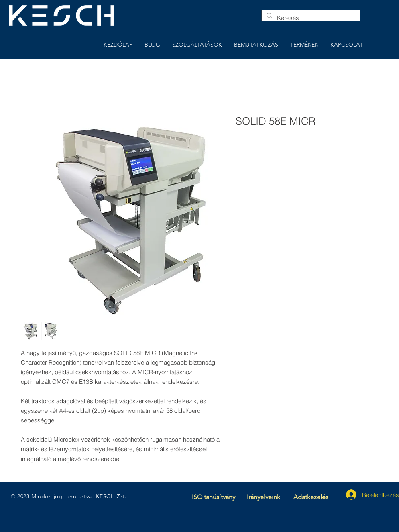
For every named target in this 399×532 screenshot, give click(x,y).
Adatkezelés (311, 497)
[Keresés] (310, 18)
